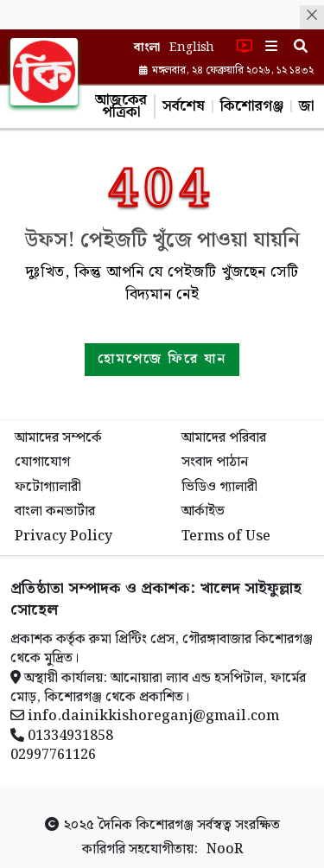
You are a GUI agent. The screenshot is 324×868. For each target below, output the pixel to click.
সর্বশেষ (184, 106)
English (191, 48)
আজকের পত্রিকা (121, 106)
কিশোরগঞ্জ (252, 106)
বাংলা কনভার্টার (55, 511)
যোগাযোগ (42, 462)
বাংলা (147, 48)
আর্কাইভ (203, 511)
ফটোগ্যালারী (48, 487)
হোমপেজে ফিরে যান (162, 359)
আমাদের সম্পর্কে (58, 438)
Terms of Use (226, 536)
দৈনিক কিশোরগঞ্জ (146, 825)
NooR (225, 850)
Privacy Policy (64, 536)
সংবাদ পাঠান (215, 462)
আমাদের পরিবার (224, 438)
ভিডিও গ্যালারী (219, 487)
